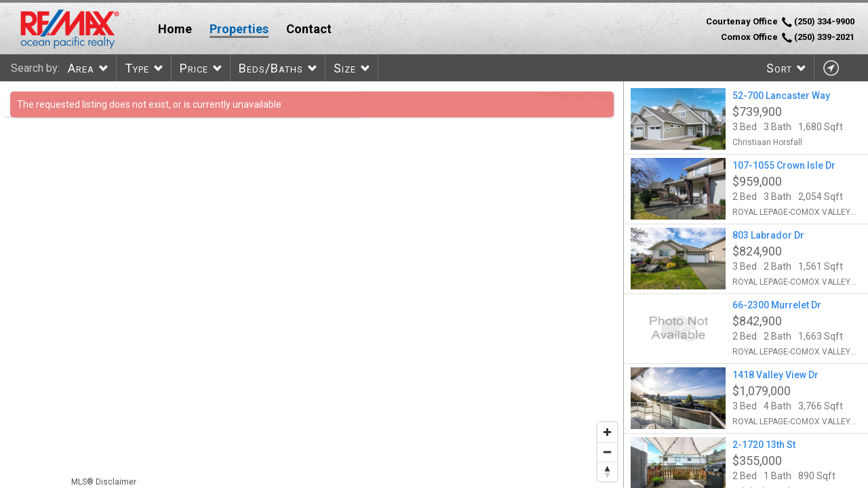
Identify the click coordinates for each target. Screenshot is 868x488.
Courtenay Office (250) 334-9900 (780, 22)
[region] (312, 285)
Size (345, 68)
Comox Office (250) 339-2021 (788, 37)
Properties (239, 29)
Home (175, 29)
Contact (309, 29)
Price (194, 68)
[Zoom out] (607, 452)
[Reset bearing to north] (607, 471)
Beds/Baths (271, 68)
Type (137, 68)
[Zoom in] (607, 432)
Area (81, 68)
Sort (779, 68)
